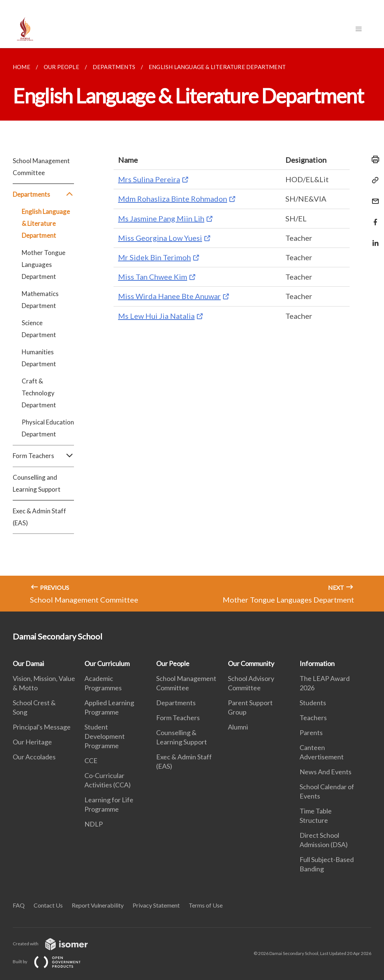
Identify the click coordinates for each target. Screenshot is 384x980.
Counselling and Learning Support (37, 483)
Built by (53, 962)
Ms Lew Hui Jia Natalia (156, 316)
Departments (43, 195)
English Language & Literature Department (46, 223)
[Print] (373, 159)
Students (313, 703)
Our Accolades (34, 757)
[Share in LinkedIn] (373, 238)
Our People (173, 663)
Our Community (251, 663)
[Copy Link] (373, 180)
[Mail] (373, 197)
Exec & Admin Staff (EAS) (39, 517)
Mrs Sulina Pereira (149, 179)
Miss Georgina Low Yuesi (160, 238)
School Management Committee (41, 167)
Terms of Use (206, 905)
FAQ (19, 905)
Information (317, 663)
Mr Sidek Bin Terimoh (154, 257)
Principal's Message (42, 727)
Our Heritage (32, 742)
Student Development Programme (105, 736)
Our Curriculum (107, 663)
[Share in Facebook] (373, 217)
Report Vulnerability (98, 905)
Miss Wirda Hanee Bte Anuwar (169, 296)
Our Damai (28, 663)
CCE (91, 760)
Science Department (39, 329)
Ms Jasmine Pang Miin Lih (161, 218)
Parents (311, 732)
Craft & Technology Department (39, 393)
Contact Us (48, 905)
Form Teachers (43, 456)
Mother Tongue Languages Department (44, 265)
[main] (192, 330)
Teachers (313, 718)
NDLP (94, 824)
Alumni (238, 727)
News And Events (326, 772)
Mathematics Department (40, 300)
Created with (56, 944)
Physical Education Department (48, 428)
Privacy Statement (156, 905)
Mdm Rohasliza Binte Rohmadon (173, 199)
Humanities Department (39, 358)
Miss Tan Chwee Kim (153, 277)
